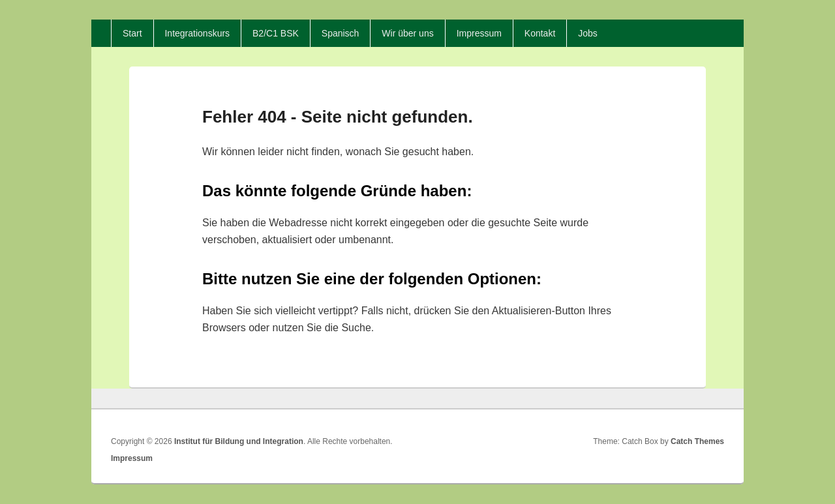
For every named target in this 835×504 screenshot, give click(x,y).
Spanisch (341, 33)
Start (132, 33)
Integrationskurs (197, 33)
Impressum (479, 33)
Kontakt (540, 33)
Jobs (588, 33)
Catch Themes (697, 441)
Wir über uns (407, 33)
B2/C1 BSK (276, 33)
